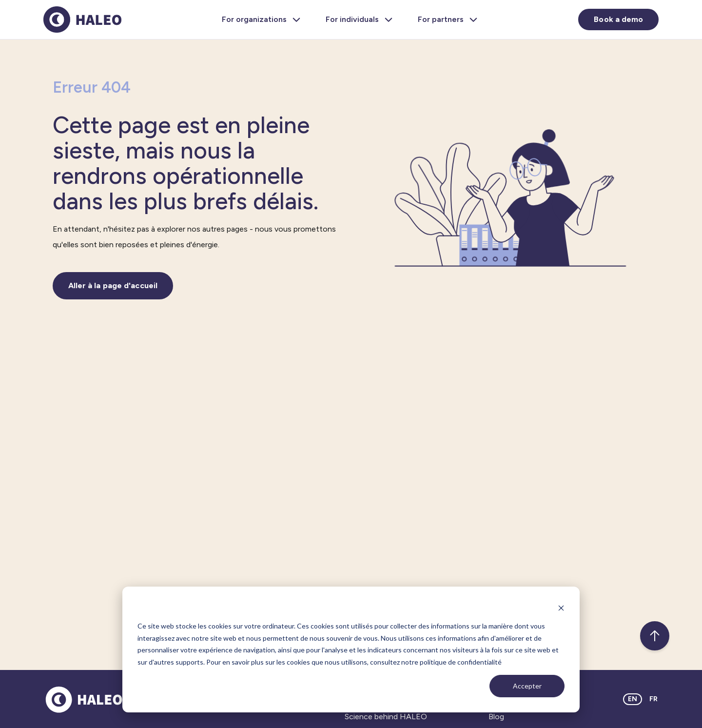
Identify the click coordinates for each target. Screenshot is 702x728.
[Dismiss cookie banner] (561, 608)
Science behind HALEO (386, 717)
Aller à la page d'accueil (113, 285)
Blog (496, 717)
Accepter (527, 686)
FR (653, 699)
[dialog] (351, 649)
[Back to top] (655, 636)
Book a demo (618, 19)
